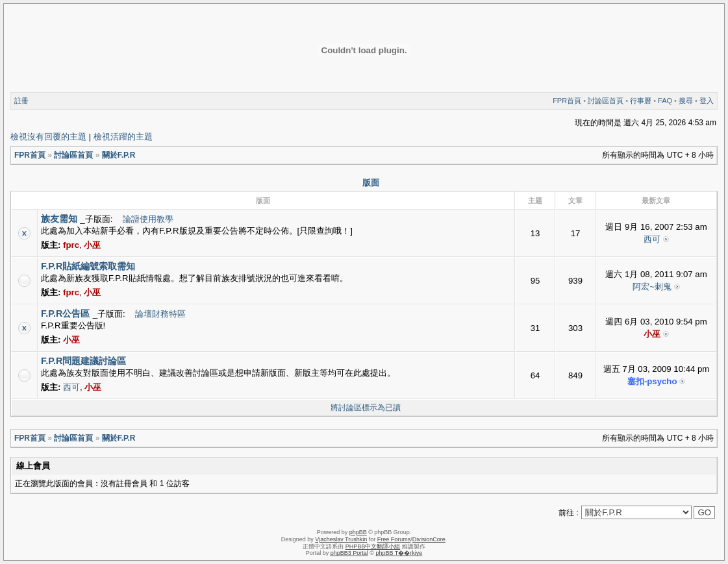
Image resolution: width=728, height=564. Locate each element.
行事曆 (641, 101)
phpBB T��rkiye (399, 553)
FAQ (665, 101)
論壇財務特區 (160, 314)
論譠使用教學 (148, 219)
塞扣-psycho (652, 381)
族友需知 (59, 219)
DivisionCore (429, 539)
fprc (71, 245)
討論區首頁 (606, 101)
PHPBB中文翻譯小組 (373, 546)
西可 (652, 239)
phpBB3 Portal (349, 553)
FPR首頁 (567, 101)
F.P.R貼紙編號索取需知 (88, 266)
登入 (707, 101)
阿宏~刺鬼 (652, 287)
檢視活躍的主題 (123, 137)
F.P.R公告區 (65, 313)
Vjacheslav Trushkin (341, 539)
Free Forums (394, 539)
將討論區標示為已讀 (366, 408)
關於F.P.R (119, 155)
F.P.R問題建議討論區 (83, 361)
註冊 (21, 101)
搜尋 (686, 101)
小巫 (92, 245)
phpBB (358, 532)
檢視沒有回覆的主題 (48, 137)
